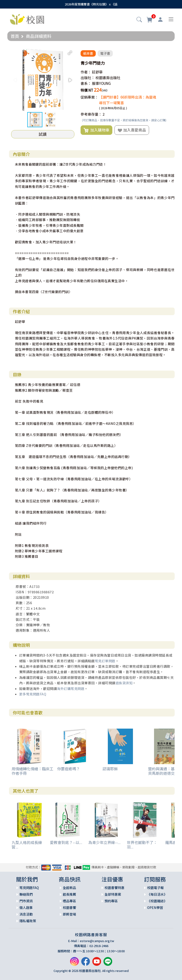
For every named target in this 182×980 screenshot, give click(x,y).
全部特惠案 (113, 894)
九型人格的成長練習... (27, 845)
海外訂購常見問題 (71, 689)
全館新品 (69, 888)
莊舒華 (97, 72)
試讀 (43, 134)
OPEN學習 (155, 907)
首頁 (15, 36)
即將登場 (69, 914)
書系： (86, 83)
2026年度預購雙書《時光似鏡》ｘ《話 (91, 4)
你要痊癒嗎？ (68, 769)
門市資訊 (26, 901)
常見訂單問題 (105, 661)
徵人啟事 (26, 907)
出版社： (88, 78)
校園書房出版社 (108, 78)
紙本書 (88, 53)
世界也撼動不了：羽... (142, 845)
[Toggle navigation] (171, 19)
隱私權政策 (28, 921)
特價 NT (87, 90)
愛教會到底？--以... (66, 842)
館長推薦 (69, 894)
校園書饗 (69, 907)
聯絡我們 (26, 894)
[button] (139, 20)
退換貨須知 (124, 683)
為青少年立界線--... (105, 842)
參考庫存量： (91, 114)
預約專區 (111, 901)
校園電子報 (155, 888)
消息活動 (26, 914)
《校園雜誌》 (157, 901)
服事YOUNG (101, 83)
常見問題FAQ (29, 888)
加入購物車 (96, 130)
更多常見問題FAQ (33, 694)
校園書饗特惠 (114, 888)
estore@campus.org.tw (97, 941)
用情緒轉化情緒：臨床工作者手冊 (32, 771)
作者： (86, 72)
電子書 (105, 53)
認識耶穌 (110, 769)
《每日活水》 (157, 894)
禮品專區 (69, 901)
